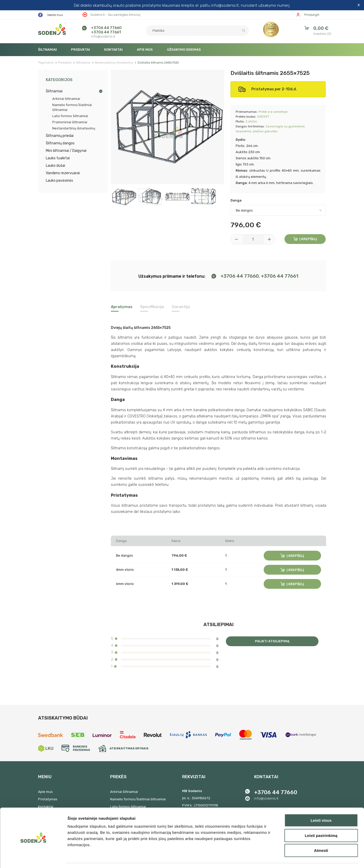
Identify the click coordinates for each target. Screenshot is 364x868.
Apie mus (145, 50)
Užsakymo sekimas (184, 50)
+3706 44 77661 (106, 32)
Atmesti (321, 835)
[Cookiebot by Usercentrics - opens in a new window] (33, 858)
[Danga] (278, 210)
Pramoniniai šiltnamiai (70, 122)
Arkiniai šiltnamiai (66, 99)
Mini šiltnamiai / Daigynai (66, 151)
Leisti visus (321, 805)
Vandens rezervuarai (63, 173)
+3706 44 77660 (106, 28)
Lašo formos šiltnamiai (70, 116)
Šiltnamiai (47, 50)
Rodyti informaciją (264, 858)
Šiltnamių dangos (60, 143)
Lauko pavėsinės (59, 181)
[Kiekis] (253, 239)
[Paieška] (198, 31)
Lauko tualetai (58, 158)
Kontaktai (113, 50)
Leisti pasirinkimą (321, 820)
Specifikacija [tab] (152, 307)
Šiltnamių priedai (60, 136)
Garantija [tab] (181, 307)
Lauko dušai (55, 166)
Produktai (81, 50)
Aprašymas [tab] (122, 307)
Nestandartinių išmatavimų (74, 128)
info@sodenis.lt (103, 36)
